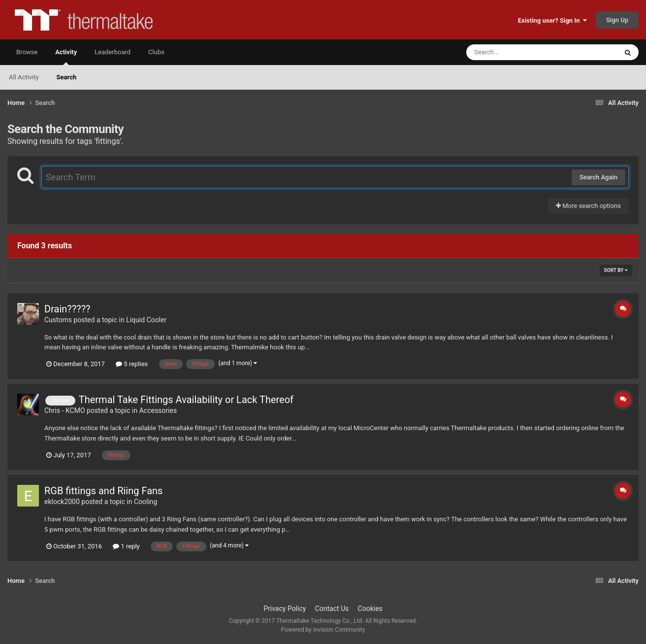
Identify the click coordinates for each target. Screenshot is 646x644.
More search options (588, 206)
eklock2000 (62, 502)
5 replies (132, 364)
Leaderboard (113, 52)
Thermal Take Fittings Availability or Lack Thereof (186, 400)
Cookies (370, 609)
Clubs (156, 52)
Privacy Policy (285, 609)
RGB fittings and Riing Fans (103, 491)
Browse (27, 52)
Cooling (145, 502)
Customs (58, 320)
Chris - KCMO (65, 410)
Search (67, 77)
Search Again (598, 177)
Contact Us (332, 609)
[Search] (517, 52)
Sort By (616, 270)
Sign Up (617, 20)
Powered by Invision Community (323, 630)
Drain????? (67, 309)
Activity (66, 57)
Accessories (158, 410)
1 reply (126, 546)
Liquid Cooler (146, 320)
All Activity (24, 77)
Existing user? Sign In (552, 20)
